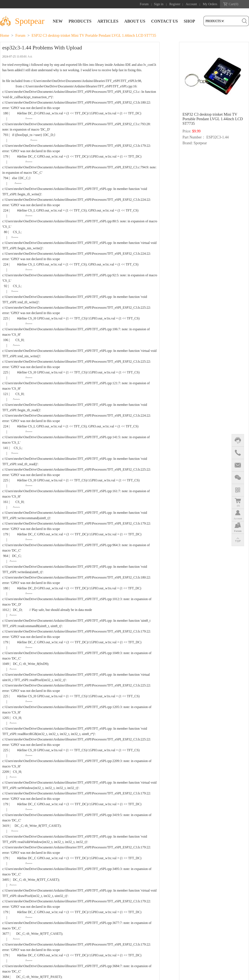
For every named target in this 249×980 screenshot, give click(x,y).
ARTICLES (108, 21)
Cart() (233, 4)
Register (175, 4)
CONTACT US (164, 21)
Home (5, 35)
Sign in (159, 4)
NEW (58, 21)
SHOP (189, 21)
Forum (144, 4)
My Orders (210, 4)
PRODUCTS (80, 21)
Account (191, 4)
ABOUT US (135, 21)
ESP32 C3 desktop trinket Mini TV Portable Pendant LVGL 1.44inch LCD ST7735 (94, 35)
